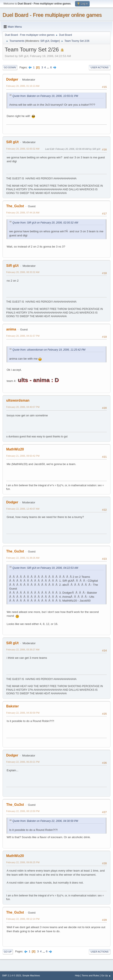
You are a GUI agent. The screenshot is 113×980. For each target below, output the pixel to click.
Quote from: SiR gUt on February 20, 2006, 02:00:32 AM (45, 223)
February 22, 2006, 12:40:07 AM (23, 509)
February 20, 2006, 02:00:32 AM (23, 149)
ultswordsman (18, 400)
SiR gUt (45, 41)
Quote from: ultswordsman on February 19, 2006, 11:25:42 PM (49, 350)
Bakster (13, 706)
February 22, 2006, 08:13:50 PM (23, 811)
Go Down (10, 68)
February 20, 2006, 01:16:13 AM (23, 86)
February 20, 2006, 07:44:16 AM (23, 213)
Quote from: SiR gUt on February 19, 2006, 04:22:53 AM (45, 568)
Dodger (55, 41)
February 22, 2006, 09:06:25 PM (23, 862)
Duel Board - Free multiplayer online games (52, 15)
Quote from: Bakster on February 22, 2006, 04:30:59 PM (45, 821)
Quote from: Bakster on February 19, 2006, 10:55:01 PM (45, 96)
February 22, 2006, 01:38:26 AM (23, 558)
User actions (100, 68)
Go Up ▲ (106, 975)
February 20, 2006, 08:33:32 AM (23, 272)
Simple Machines (31, 975)
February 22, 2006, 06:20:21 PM (23, 762)
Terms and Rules (91, 975)
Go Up (8, 952)
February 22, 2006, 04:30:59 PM (23, 713)
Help (77, 975)
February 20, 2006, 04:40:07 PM (23, 407)
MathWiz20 (15, 449)
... (48, 67)
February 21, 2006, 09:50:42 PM (23, 456)
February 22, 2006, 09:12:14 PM (23, 919)
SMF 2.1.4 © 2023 (12, 975)
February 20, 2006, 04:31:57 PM (23, 336)
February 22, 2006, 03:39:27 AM (23, 650)
